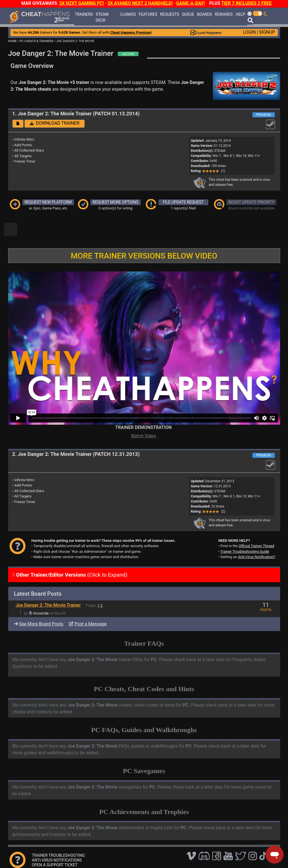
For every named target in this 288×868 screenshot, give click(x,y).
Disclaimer (108, 855)
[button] (18, 124)
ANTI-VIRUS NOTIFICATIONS (57, 841)
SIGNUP (267, 32)
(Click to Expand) (71, 556)
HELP (240, 14)
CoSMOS (128, 14)
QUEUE (188, 14)
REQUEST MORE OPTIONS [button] (116, 202)
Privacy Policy (132, 855)
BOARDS (205, 14)
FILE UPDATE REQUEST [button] (183, 202)
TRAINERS (84, 14)
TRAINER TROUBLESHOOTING (58, 836)
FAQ (92, 855)
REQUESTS (170, 14)
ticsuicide (41, 594)
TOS (152, 855)
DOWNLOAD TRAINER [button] (55, 123)
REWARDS (224, 14)
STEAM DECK (102, 17)
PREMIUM (264, 115)
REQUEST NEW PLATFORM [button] (48, 202)
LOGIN (249, 32)
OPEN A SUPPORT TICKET (55, 846)
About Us (169, 855)
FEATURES (148, 14)
